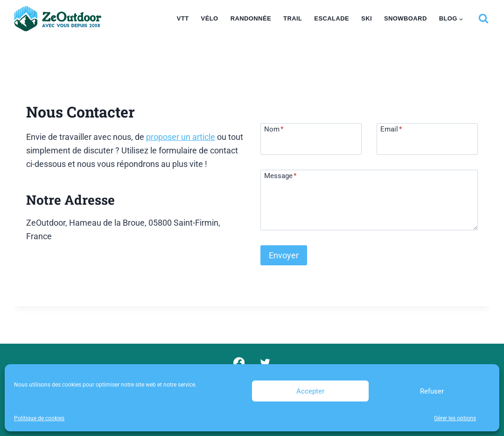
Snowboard (406, 18)
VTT (183, 18)
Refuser (432, 391)
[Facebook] (239, 363)
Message (280, 176)
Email (391, 129)
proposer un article (181, 137)
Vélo (210, 18)
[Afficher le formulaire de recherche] (483, 19)
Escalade (332, 18)
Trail (293, 18)
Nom (274, 129)
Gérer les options (455, 418)
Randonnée (251, 18)
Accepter (310, 391)
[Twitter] (265, 363)
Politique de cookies (39, 418)
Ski (367, 18)
